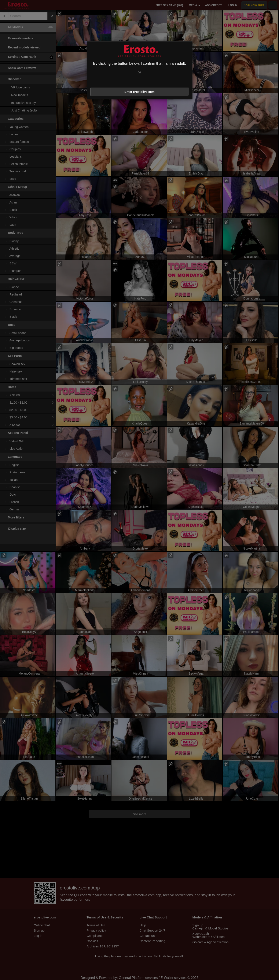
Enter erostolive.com (139, 92)
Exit (139, 72)
